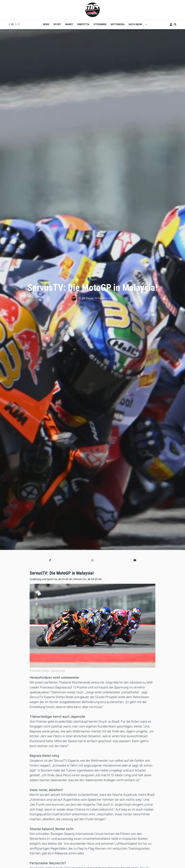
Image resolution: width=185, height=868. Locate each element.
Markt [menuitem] (69, 24)
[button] (50, 560)
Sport (94, 279)
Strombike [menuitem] (100, 24)
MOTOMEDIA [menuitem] (118, 24)
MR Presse (88, 298)
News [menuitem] (46, 24)
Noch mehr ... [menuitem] (137, 25)
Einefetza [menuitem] (83, 24)
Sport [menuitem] (57, 24)
